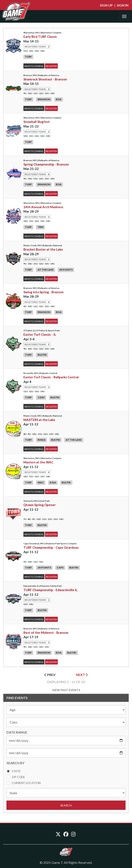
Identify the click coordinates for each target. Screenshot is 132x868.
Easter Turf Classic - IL (40, 334)
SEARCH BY (15, 763)
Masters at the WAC (38, 462)
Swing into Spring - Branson (44, 292)
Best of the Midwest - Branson (46, 633)
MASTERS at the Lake (39, 420)
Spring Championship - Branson (46, 164)
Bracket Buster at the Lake (43, 249)
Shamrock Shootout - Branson (45, 79)
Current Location (26, 783)
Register (51, 66)
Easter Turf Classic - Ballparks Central (51, 377)
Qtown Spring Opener (40, 505)
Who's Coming (34, 66)
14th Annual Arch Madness (43, 207)
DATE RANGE (17, 732)
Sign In (123, 5)
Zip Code (18, 777)
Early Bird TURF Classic (40, 37)
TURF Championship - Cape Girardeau (51, 547)
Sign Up (106, 5)
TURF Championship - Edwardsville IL (50, 590)
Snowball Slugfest (37, 122)
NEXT (82, 675)
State (16, 771)
